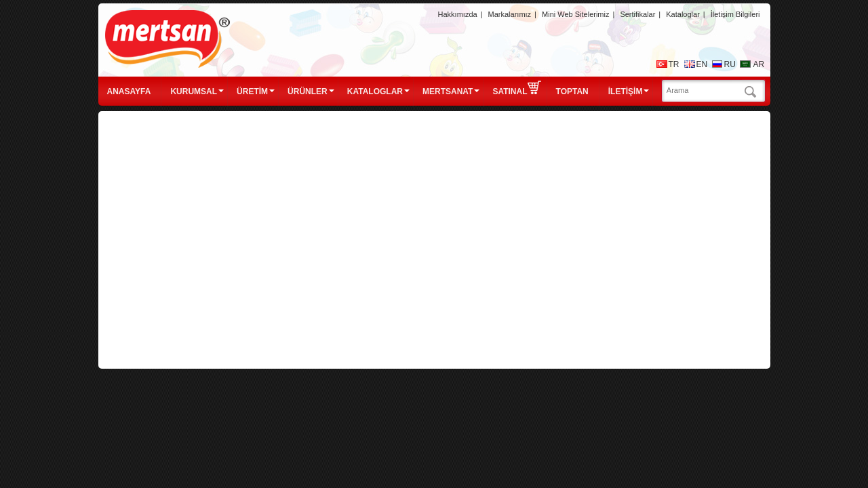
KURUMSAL (194, 91)
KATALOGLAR (375, 91)
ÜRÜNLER (308, 91)
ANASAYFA (129, 91)
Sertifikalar (637, 14)
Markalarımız (510, 14)
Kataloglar (683, 14)
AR (759, 64)
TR (674, 64)
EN (702, 64)
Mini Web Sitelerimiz (575, 14)
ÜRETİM (252, 91)
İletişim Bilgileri (735, 14)
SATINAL (516, 88)
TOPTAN (572, 91)
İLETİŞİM (626, 91)
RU (730, 64)
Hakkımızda (458, 14)
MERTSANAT (448, 91)
